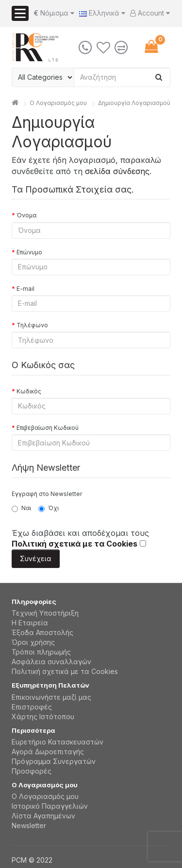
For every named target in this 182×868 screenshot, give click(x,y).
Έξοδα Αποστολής (42, 632)
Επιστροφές (32, 707)
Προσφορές (32, 771)
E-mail (25, 289)
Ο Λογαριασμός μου (45, 796)
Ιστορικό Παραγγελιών (50, 806)
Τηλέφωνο (32, 325)
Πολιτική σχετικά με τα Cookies (65, 671)
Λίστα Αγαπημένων (43, 816)
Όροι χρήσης (33, 642)
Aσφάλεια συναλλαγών (51, 662)
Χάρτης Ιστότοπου (43, 717)
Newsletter (29, 825)
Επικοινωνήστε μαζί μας (51, 697)
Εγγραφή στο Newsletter (47, 494)
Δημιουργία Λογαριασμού (134, 103)
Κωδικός (29, 391)
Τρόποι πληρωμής (41, 652)
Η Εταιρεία (30, 623)
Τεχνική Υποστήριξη (45, 613)
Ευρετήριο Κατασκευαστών (58, 742)
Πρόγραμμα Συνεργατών (54, 761)
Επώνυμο (29, 252)
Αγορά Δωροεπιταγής (48, 752)
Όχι (49, 508)
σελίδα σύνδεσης (117, 171)
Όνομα (26, 215)
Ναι (21, 508)
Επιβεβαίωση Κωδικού (48, 428)
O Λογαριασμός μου (58, 103)
